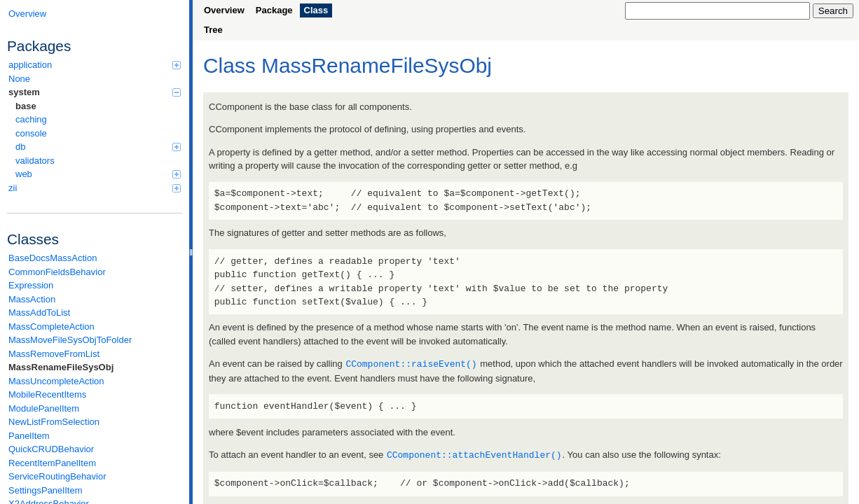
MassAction (32, 299)
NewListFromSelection (54, 422)
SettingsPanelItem (46, 490)
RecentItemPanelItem (52, 463)
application (95, 65)
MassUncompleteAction (56, 381)
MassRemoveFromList (54, 354)
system (95, 92)
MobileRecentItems (47, 394)
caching (31, 119)
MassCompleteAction (51, 327)
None (19, 79)
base (26, 106)
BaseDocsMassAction (53, 258)
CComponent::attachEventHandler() (474, 454)
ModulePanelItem (44, 408)
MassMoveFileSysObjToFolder (70, 340)
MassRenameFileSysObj (61, 367)
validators (35, 161)
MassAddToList (39, 313)
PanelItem (29, 436)
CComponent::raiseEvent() (411, 363)
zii (95, 188)
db (98, 147)
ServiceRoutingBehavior (57, 476)
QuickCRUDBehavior (51, 449)
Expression (31, 285)
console (31, 133)
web (98, 174)
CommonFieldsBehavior (57, 272)
